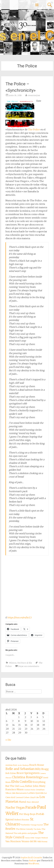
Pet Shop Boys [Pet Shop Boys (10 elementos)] (27, 814)
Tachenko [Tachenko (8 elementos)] (25, 825)
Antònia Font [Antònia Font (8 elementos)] (11, 765)
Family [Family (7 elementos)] (22, 786)
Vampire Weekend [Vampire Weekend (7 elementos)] (41, 838)
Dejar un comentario (29, 666)
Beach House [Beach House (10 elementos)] (37, 765)
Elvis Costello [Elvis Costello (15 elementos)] (22, 782)
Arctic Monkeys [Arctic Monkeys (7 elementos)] (23, 765)
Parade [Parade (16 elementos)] (31, 807)
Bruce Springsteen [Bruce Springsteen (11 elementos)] (28, 773)
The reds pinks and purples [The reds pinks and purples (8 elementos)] (25, 833)
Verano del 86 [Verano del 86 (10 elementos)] (29, 841)
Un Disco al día (24, 663)
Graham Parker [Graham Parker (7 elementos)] (30, 790)
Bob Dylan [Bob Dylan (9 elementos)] (11, 773)
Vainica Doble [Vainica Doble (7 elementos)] (30, 838)
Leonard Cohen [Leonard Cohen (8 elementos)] (23, 797)
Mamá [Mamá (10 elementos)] (22, 802)
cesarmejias (34, 95)
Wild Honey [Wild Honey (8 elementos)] (42, 842)
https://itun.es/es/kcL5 (20, 617)
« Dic (8, 740)
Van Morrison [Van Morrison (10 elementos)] (13, 841)
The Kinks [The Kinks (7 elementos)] (37, 829)
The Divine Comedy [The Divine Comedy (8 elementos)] (24, 829)
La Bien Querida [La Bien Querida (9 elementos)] (35, 793)
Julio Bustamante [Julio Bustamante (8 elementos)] (19, 793)
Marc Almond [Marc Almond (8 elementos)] (33, 802)
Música (13, 663)
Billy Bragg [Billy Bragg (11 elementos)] (42, 769)
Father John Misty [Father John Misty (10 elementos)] (35, 786)
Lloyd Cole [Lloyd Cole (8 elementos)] (34, 797)
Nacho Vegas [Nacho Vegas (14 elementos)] (15, 808)
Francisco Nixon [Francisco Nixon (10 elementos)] (15, 789)
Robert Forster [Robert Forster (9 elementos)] (22, 820)
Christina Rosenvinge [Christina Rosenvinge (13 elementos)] (27, 777)
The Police (34, 129)
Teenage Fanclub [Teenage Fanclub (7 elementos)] (37, 825)
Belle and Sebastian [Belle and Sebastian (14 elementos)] (20, 769)
